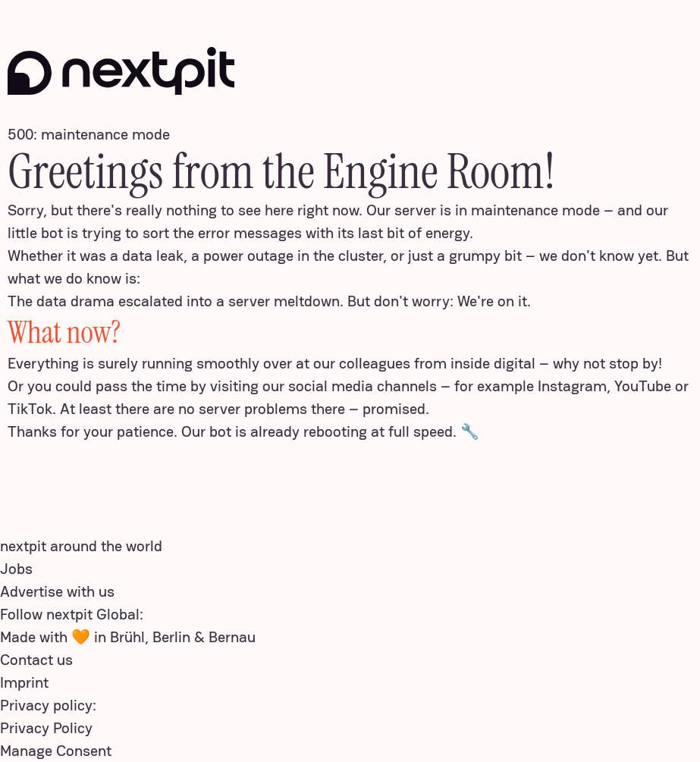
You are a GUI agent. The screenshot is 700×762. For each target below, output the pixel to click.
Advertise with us (57, 591)
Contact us (36, 660)
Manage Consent (56, 751)
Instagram (572, 386)
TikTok (30, 409)
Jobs (16, 569)
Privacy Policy (46, 728)
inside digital (493, 363)
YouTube (643, 386)
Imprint (24, 682)
